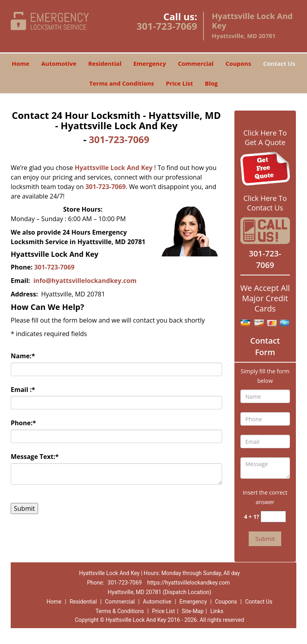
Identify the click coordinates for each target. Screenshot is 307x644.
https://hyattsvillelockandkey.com (189, 583)
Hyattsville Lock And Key (113, 168)
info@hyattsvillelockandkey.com (86, 281)
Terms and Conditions (122, 83)
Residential (105, 63)
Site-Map (193, 611)
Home (21, 63)
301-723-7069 (167, 26)
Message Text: (35, 457)
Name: (23, 356)
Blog (211, 83)
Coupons (238, 63)
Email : (23, 390)
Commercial (196, 63)
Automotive (59, 63)
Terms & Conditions (120, 611)
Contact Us (279, 63)
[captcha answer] (273, 517)
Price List (179, 83)
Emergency (150, 63)
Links (217, 611)
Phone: (23, 423)
